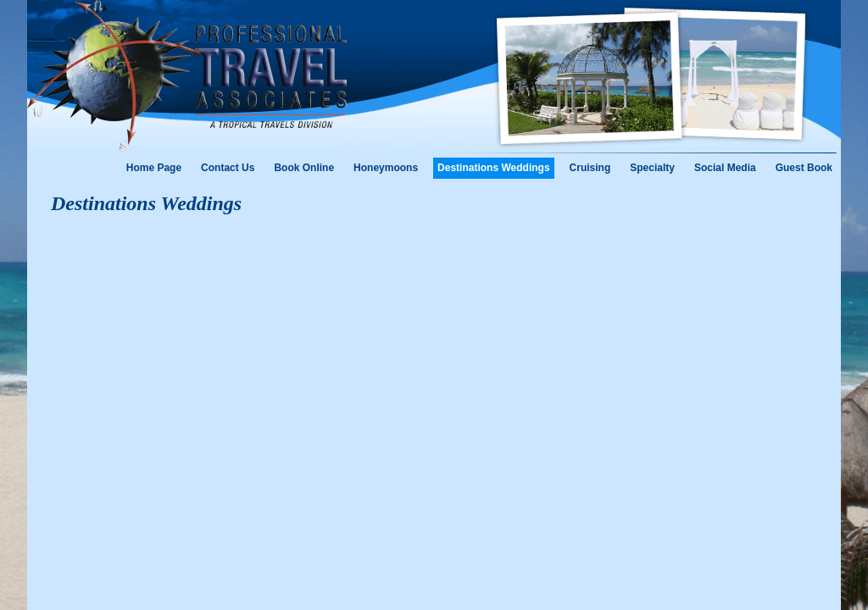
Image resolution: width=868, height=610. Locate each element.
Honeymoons (386, 168)
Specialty (652, 168)
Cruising (590, 168)
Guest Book (804, 168)
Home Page (154, 168)
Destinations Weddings (493, 168)
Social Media (725, 168)
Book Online (304, 168)
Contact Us (228, 168)
